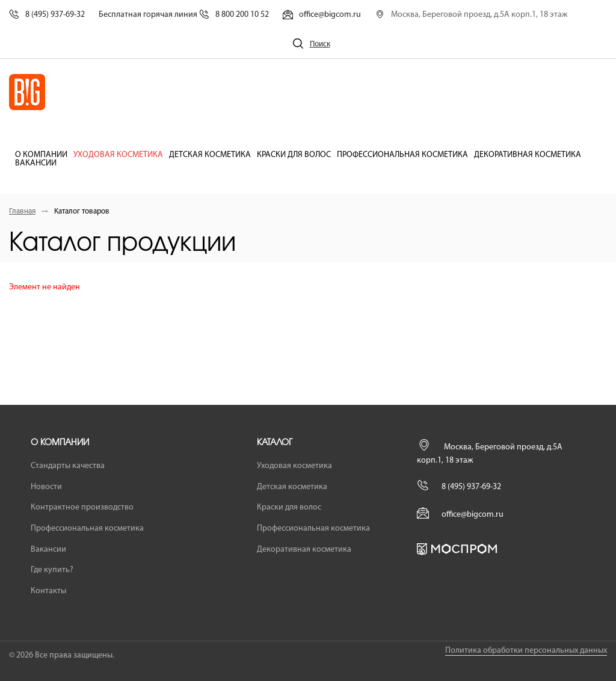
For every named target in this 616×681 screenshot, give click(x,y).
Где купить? (52, 570)
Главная (22, 211)
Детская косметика (210, 155)
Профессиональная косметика (402, 155)
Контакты (48, 591)
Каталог (275, 443)
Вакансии (36, 164)
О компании (41, 155)
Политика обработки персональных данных (526, 651)
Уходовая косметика (118, 155)
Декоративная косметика (528, 155)
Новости (46, 487)
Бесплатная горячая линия (184, 15)
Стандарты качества (68, 466)
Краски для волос (294, 155)
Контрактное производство (82, 507)
